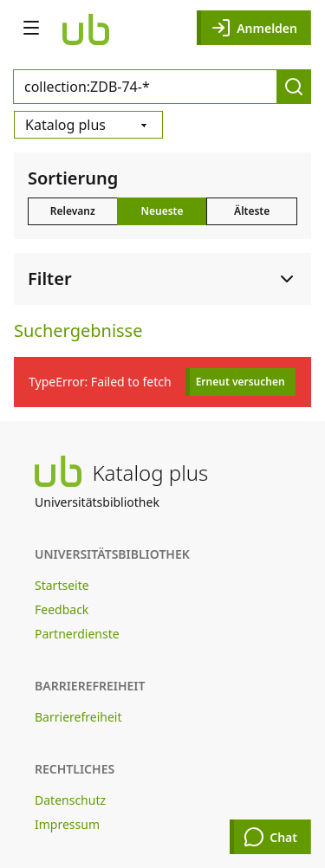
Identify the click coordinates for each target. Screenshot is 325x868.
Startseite (62, 585)
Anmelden (254, 28)
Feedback (62, 609)
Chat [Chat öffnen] (270, 837)
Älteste (252, 211)
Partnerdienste (77, 634)
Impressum (67, 824)
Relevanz (73, 211)
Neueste (162, 211)
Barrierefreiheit (78, 717)
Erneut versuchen (240, 382)
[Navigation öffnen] (31, 28)
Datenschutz (70, 800)
